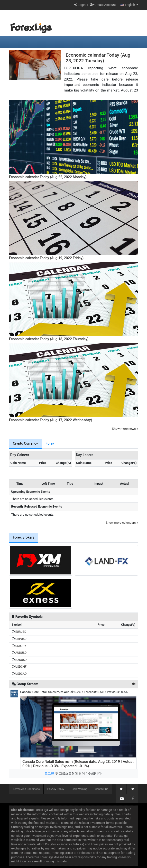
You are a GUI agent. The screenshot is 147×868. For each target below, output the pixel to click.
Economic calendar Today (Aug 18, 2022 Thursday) (49, 339)
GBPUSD (21, 639)
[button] (134, 684)
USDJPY (21, 646)
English (128, 5)
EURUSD (21, 632)
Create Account (103, 5)
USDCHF (21, 667)
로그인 (49, 773)
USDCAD (21, 674)
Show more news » (125, 429)
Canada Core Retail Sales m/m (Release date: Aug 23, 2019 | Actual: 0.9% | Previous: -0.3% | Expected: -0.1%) (78, 764)
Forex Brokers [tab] (24, 537)
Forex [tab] (50, 444)
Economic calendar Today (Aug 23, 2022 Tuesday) (98, 58)
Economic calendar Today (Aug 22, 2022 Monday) (48, 177)
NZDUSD (21, 660)
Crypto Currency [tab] (25, 444)
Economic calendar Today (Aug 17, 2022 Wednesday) (51, 420)
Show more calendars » (122, 523)
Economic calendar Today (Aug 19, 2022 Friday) (46, 258)
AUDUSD (21, 653)
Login (80, 5)
